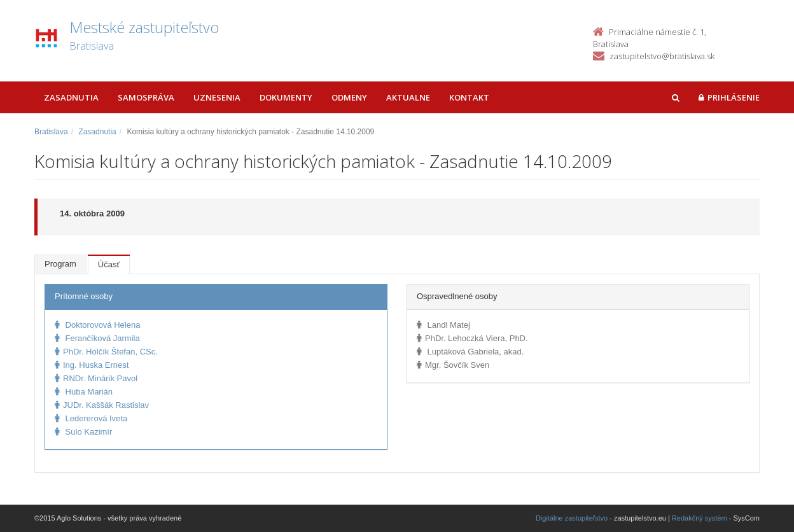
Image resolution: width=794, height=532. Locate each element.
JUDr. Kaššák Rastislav (102, 405)
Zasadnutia (71, 97)
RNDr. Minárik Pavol (96, 378)
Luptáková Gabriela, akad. (470, 352)
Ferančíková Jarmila (97, 338)
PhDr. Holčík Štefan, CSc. (106, 352)
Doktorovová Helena (97, 325)
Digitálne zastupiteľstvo (572, 518)
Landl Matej (443, 325)
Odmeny (349, 97)
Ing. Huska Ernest (92, 365)
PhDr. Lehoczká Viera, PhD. (472, 338)
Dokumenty (286, 97)
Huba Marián (84, 392)
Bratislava (51, 132)
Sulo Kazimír (83, 432)
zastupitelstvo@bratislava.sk (662, 56)
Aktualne (408, 97)
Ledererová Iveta (91, 418)
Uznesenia (217, 97)
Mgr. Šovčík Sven (453, 365)
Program (60, 264)
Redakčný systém (700, 518)
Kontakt (469, 97)
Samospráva (146, 97)
